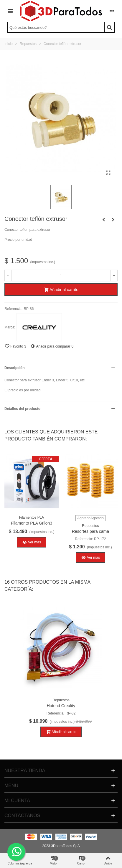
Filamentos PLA (32, 518)
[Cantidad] (61, 276)
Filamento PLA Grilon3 (32, 523)
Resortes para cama (90, 531)
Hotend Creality (61, 706)
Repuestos (90, 526)
